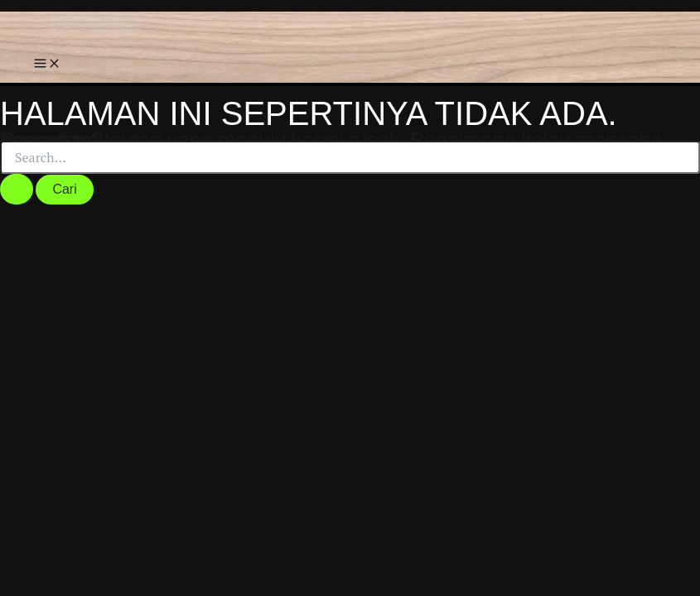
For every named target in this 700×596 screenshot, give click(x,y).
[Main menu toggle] (47, 65)
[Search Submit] (17, 189)
